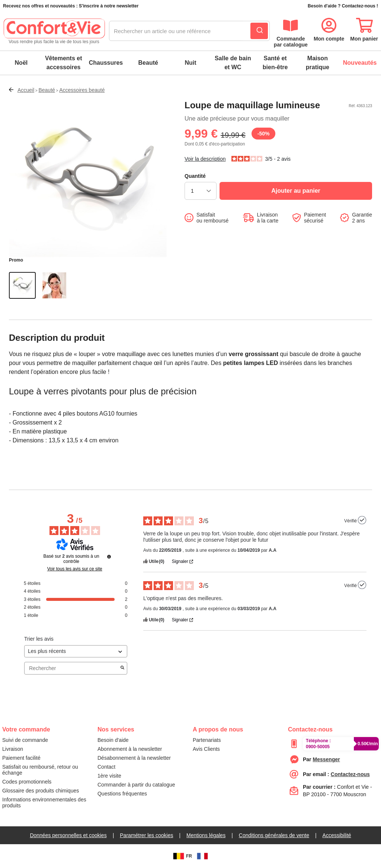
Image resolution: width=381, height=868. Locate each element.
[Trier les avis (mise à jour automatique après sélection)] (76, 651)
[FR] (202, 856)
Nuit (190, 63)
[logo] (54, 31)
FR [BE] (182, 856)
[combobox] (189, 31)
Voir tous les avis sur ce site (75, 569)
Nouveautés (360, 63)
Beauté (148, 63)
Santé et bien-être (275, 63)
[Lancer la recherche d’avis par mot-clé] (122, 668)
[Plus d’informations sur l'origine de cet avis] (362, 520)
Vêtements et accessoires (64, 63)
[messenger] (326, 759)
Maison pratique (318, 63)
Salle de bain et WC (233, 63)
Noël (21, 63)
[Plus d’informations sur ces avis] (109, 557)
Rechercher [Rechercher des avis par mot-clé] (72, 668)
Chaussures (106, 63)
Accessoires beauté (82, 90)
